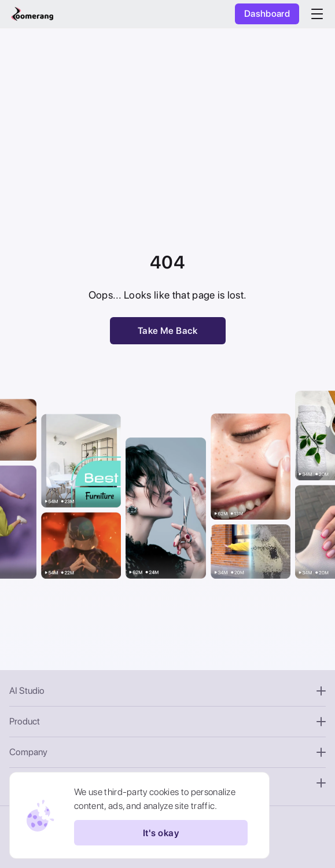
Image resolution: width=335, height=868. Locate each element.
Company (167, 752)
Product (167, 721)
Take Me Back (168, 331)
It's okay (161, 833)
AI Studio (167, 691)
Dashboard (267, 14)
